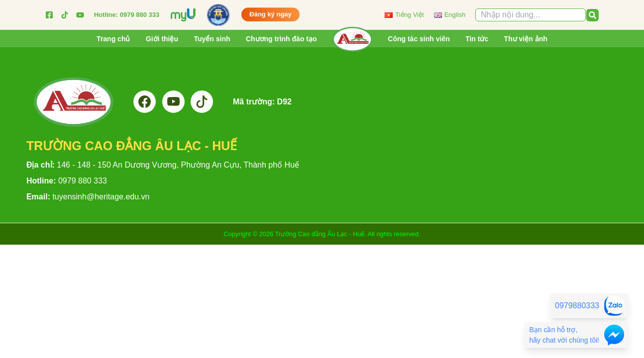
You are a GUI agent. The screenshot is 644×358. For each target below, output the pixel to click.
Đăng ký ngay (270, 12)
